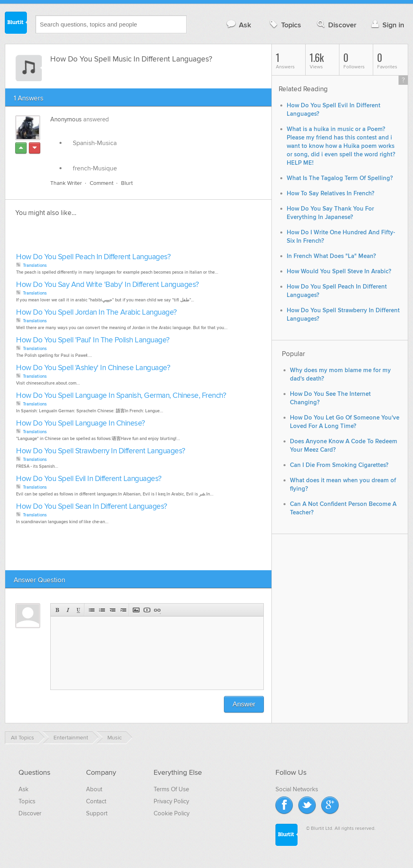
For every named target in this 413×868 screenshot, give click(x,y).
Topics (285, 25)
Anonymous (66, 119)
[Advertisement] (107, 237)
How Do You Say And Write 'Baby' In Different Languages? (108, 285)
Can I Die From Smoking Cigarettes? (339, 465)
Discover (336, 25)
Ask (238, 25)
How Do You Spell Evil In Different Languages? (89, 479)
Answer (244, 704)
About (94, 789)
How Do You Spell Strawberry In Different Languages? (101, 451)
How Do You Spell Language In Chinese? (81, 423)
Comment (102, 183)
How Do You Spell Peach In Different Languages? (93, 257)
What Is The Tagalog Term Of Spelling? (340, 178)
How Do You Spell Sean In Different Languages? (92, 507)
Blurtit (16, 24)
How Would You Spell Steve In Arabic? (339, 271)
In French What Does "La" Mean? (331, 256)
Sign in (387, 25)
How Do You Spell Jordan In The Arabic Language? (97, 312)
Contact (96, 801)
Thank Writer (66, 183)
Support (97, 813)
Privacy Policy (171, 801)
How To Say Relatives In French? (331, 193)
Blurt (127, 183)
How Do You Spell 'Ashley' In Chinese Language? (93, 368)
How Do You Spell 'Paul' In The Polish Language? (93, 340)
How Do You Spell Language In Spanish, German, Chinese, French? (121, 396)
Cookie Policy (172, 813)
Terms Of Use (171, 789)
